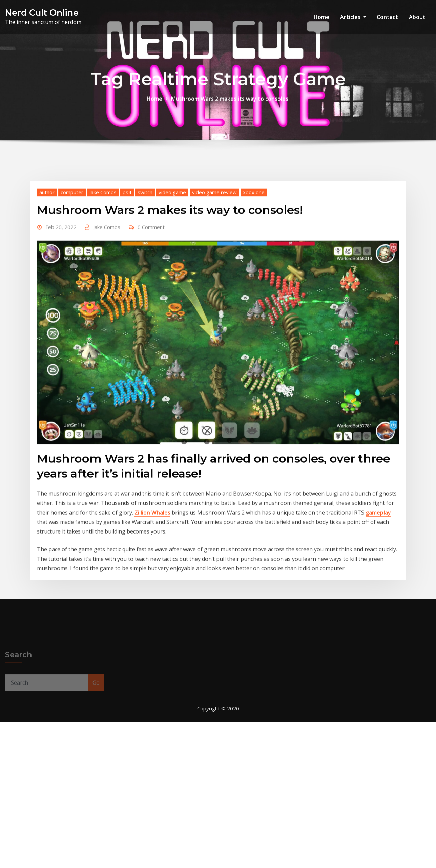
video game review (214, 251)
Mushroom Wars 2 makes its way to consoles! (230, 104)
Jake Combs (103, 251)
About (417, 17)
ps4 (127, 251)
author (47, 251)
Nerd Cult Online (42, 12)
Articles (353, 17)
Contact (387, 17)
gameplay (378, 571)
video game (172, 251)
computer (72, 251)
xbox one (254, 251)
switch (145, 251)
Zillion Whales (152, 571)
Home (321, 17)
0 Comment (151, 285)
